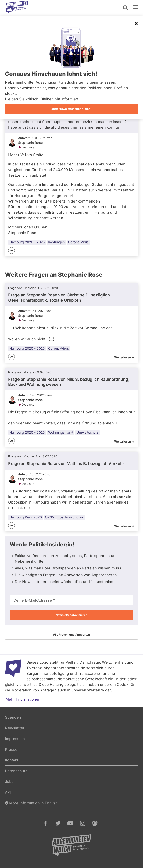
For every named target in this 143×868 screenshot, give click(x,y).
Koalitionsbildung (71, 517)
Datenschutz (16, 771)
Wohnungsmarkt (61, 432)
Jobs (9, 782)
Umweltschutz (87, 432)
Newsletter (15, 728)
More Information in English (31, 803)
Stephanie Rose (30, 143)
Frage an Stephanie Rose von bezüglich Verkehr (66, 464)
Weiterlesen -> (124, 357)
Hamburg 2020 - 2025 (27, 242)
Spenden (13, 717)
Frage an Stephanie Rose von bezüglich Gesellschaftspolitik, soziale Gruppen (59, 298)
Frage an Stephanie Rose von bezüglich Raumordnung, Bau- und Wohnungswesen (69, 382)
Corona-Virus (78, 242)
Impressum (15, 739)
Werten (94, 690)
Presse (11, 749)
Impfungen (56, 242)
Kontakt (12, 760)
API (8, 792)
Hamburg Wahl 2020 (26, 517)
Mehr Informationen (23, 699)
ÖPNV (50, 517)
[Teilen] (12, 251)
